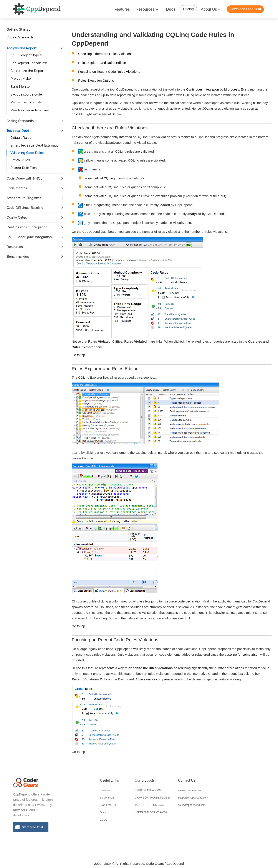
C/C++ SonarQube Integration (29, 237)
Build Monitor (21, 87)
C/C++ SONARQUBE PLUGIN (152, 798)
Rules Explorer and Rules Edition (102, 63)
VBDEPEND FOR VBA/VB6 (151, 812)
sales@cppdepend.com (192, 805)
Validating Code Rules (27, 153)
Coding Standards (20, 37)
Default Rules (21, 138)
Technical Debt (18, 131)
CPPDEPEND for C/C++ (149, 790)
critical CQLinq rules (108, 178)
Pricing (188, 9)
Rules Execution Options (96, 80)
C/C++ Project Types (26, 55)
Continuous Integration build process (213, 89)
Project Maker (21, 79)
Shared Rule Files (23, 168)
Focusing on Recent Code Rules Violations (109, 72)
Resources (15, 247)
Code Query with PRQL (24, 178)
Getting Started (18, 30)
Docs (171, 9)
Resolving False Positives (30, 110)
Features (122, 9)
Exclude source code (26, 94)
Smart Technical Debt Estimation (36, 145)
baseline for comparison (242, 654)
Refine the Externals (26, 102)
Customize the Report (27, 71)
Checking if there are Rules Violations (105, 54)
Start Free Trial (32, 827)
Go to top (78, 355)
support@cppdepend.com (193, 798)
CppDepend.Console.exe (29, 63)
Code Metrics (17, 188)
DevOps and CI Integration (27, 227)
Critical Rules (20, 160)
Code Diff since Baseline (25, 208)
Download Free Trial (245, 9)
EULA (103, 820)
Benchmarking (18, 257)
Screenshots (107, 798)
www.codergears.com (191, 790)
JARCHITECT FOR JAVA (149, 805)
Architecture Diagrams (24, 198)
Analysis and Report (22, 48)
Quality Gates (17, 218)
